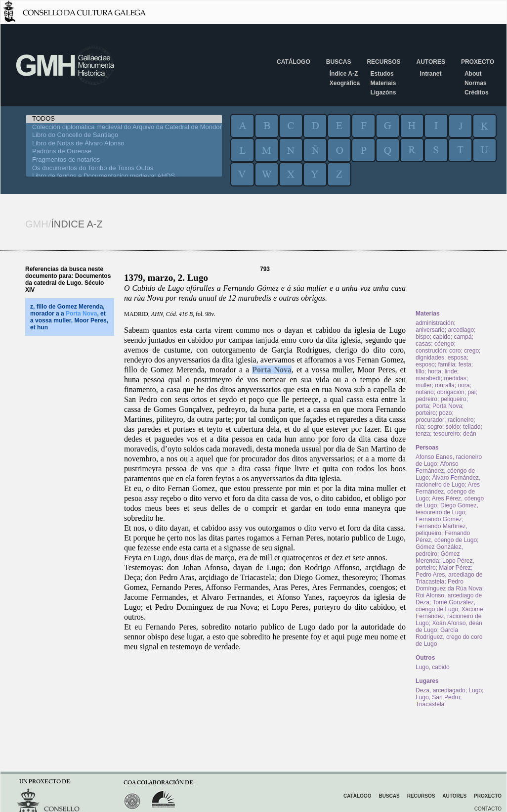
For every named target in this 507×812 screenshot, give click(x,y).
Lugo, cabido (433, 667)
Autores (430, 62)
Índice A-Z (344, 74)
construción (431, 351)
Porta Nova (272, 370)
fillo (420, 371)
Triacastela (430, 704)
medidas (455, 378)
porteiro (426, 413)
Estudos (382, 74)
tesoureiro (446, 434)
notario (425, 392)
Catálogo (294, 62)
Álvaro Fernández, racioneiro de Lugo (448, 481)
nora (464, 385)
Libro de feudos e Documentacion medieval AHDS (124, 176)
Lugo (475, 690)
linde (451, 371)
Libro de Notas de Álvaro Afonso (124, 144)
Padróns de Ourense (124, 152)
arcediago (461, 330)
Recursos (383, 62)
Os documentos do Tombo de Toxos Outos (124, 168)
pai (471, 392)
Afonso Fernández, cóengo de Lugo (445, 471)
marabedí (428, 378)
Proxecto (478, 62)
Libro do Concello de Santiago (124, 135)
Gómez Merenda (438, 557)
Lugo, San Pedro (438, 697)
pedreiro (426, 399)
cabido (442, 337)
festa (465, 364)
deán (470, 434)
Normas (476, 83)
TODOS (124, 119)
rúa (420, 427)
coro (455, 351)
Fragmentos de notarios (124, 160)
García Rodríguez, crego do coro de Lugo (449, 637)
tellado (472, 427)
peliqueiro (454, 399)
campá (463, 337)
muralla (444, 385)
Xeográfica (345, 83)
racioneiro (461, 420)
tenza (423, 434)
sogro (435, 427)
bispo (423, 337)
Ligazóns (383, 92)
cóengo (444, 344)
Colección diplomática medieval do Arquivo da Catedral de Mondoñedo (124, 127)
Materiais (383, 83)
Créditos (477, 92)
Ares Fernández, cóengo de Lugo (448, 492)
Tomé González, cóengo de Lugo (445, 606)
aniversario (430, 330)
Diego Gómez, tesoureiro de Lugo (447, 509)
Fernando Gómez (439, 519)
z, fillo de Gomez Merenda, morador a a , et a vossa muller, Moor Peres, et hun (69, 317)
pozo (445, 413)
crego (471, 351)
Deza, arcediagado (441, 690)
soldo (453, 427)
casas (423, 344)
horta (435, 371)
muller (424, 385)
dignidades (430, 358)
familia (446, 364)
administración (435, 323)
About (473, 74)
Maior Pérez (455, 568)
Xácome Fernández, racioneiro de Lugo (449, 616)
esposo (425, 364)
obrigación (450, 392)
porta (422, 406)
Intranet (430, 74)
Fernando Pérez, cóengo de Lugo (446, 537)
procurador (430, 420)
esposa (457, 358)
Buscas (339, 62)
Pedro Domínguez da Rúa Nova (449, 585)
